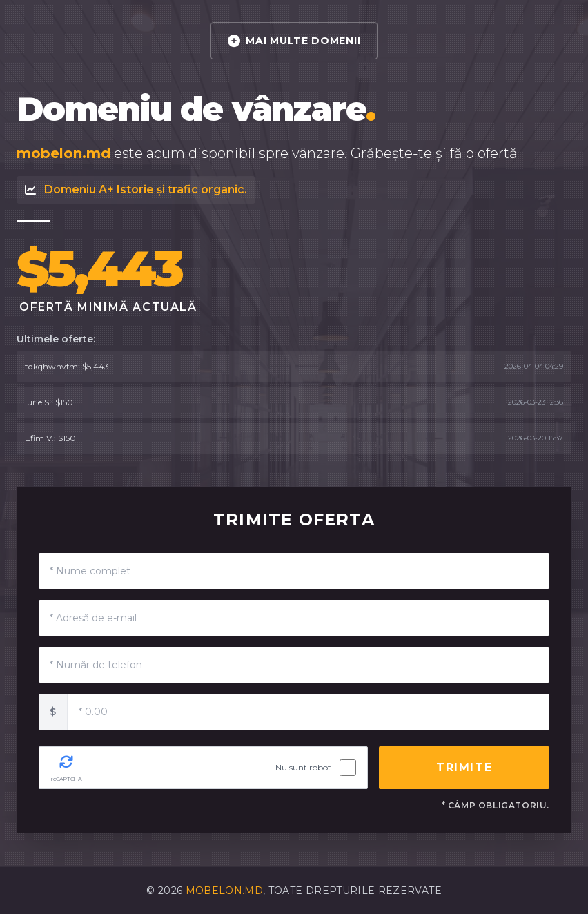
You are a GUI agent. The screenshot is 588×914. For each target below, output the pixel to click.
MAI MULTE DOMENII (294, 41)
